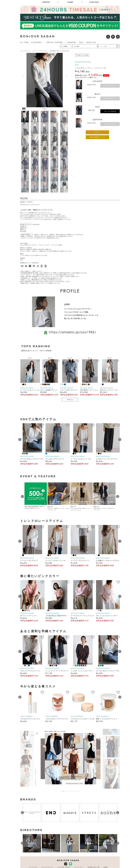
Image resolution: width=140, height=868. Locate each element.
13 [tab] (79, 791)
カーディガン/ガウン (43, 51)
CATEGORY (37, 42)
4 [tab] (66, 791)
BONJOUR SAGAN (38, 36)
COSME (70, 2)
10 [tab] (74, 791)
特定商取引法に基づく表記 (94, 867)
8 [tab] (71, 791)
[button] (66, 76)
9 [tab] (73, 791)
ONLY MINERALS (26, 716)
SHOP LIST (91, 42)
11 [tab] (76, 791)
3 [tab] (64, 791)
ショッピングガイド (33, 867)
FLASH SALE (94, 2)
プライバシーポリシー (79, 867)
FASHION (46, 2)
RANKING (72, 42)
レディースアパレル (25, 51)
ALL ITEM (24, 42)
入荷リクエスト (110, 86)
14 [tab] (80, 791)
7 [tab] (70, 791)
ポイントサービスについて (47, 867)
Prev (20, 440)
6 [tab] (69, 791)
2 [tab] (63, 791)
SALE (81, 42)
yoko (77, 65)
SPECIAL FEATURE (55, 42)
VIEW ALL (70, 400)
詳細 (95, 77)
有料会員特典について (97, 137)
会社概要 (105, 867)
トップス (34, 51)
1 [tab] (61, 791)
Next (120, 440)
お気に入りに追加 (83, 55)
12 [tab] (77, 791)
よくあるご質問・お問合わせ (64, 867)
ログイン (97, 132)
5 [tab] (67, 791)
